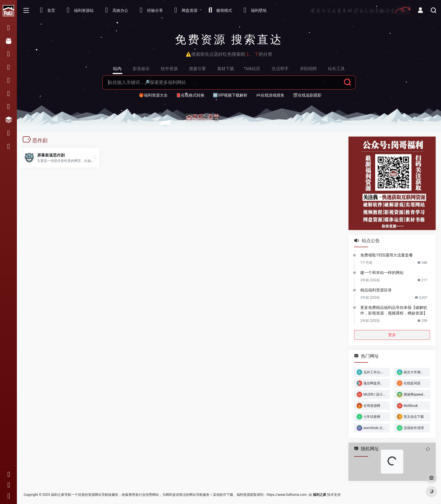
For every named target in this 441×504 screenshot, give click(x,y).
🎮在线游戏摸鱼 (270, 95)
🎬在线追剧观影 (307, 95)
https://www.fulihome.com (287, 495)
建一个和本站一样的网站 (382, 272)
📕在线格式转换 (190, 95)
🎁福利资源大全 (153, 95)
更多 (392, 334)
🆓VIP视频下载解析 (230, 95)
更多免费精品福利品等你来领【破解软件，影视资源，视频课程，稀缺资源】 (394, 310)
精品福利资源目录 (376, 290)
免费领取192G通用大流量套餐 (387, 255)
